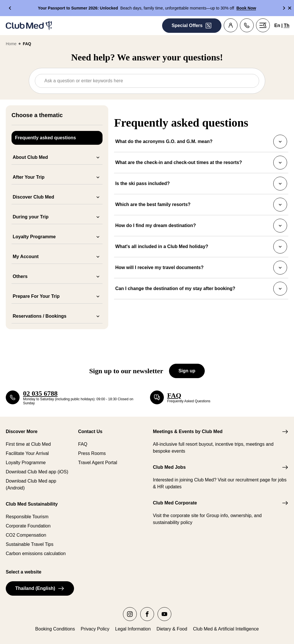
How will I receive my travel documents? (201, 268)
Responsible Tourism (27, 517)
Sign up (187, 371)
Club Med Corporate (175, 503)
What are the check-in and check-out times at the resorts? (201, 163)
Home (11, 44)
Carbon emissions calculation (36, 554)
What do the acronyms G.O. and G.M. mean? (201, 142)
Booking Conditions (55, 629)
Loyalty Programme (26, 463)
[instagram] (130, 614)
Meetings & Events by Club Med (188, 431)
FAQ (83, 444)
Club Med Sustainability (32, 504)
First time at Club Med (28, 444)
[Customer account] (231, 25)
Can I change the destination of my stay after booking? (201, 289)
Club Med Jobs (169, 467)
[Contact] (247, 25)
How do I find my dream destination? (201, 226)
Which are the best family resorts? (201, 205)
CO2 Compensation (26, 535)
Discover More (22, 431)
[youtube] (164, 614)
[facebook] (147, 614)
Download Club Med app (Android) (31, 484)
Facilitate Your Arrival (27, 453)
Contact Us (90, 431)
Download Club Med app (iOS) (37, 472)
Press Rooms (92, 453)
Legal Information (133, 629)
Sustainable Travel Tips (30, 544)
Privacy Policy (95, 629)
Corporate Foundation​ (28, 526)
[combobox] (149, 81)
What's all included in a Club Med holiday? (201, 247)
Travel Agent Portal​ (97, 463)
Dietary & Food (172, 629)
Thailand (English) (40, 588)
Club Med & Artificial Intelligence (226, 629)
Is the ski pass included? (201, 184)
